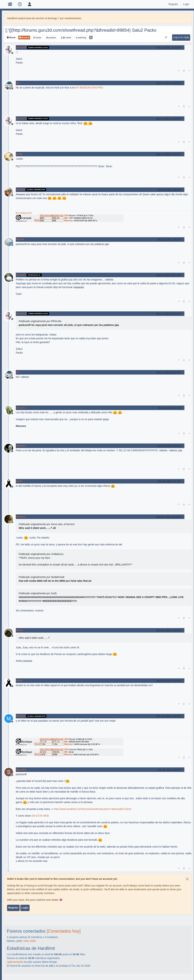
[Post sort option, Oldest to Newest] (166, 37)
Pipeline (20, 239)
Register (13, 908)
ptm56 (19, 154)
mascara (20, 408)
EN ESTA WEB (40, 816)
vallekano (21, 446)
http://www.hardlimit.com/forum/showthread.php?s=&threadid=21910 (93, 809)
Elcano (19, 630)
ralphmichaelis (15, 962)
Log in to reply (181, 37)
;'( (17, 52)
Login (25, 908)
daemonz (21, 517)
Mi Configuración (24, 213)
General (24, 38)
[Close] (187, 879)
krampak (20, 190)
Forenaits (21, 275)
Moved (11, 38)
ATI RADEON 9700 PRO (89, 88)
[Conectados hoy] (64, 931)
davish (19, 481)
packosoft (21, 47)
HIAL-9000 (30, 941)
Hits (18, 83)
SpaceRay (21, 770)
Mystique (21, 716)
